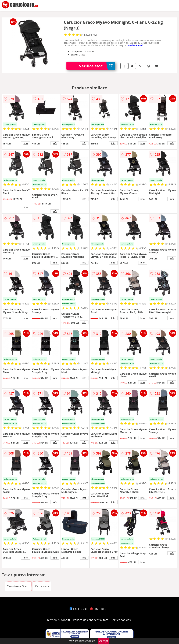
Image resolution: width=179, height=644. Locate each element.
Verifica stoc (97, 66)
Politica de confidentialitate (91, 620)
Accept (104, 641)
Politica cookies (121, 620)
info (26, 143)
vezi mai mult (136, 45)
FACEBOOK (79, 609)
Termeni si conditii (59, 620)
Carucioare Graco (18, 586)
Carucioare (42, 586)
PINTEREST (99, 609)
